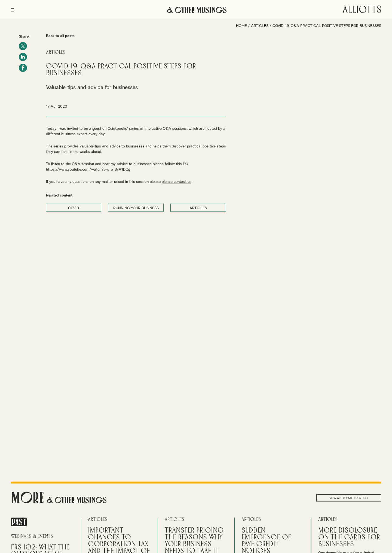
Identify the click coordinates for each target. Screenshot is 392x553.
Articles (260, 26)
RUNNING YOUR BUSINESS (136, 208)
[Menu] (12, 8)
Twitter (23, 46)
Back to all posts (60, 36)
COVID (73, 208)
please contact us (177, 182)
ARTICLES (198, 208)
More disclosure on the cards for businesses (349, 537)
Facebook (23, 68)
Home (241, 26)
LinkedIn (23, 57)
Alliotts (362, 9)
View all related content (349, 498)
